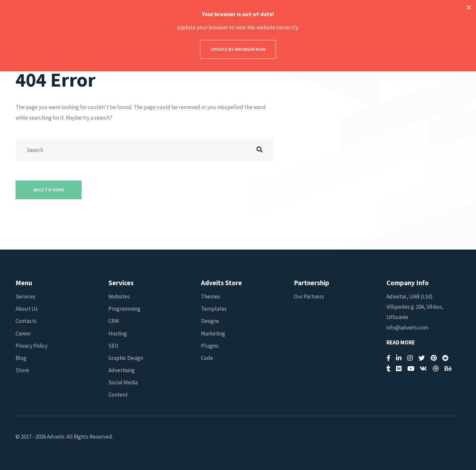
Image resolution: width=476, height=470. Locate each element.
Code (207, 358)
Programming (124, 309)
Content (118, 395)
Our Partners (309, 296)
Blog (21, 358)
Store (22, 370)
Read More (401, 343)
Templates (214, 309)
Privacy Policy (32, 346)
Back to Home (49, 190)
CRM (114, 321)
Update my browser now (238, 49)
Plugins (210, 346)
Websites (119, 296)
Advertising (122, 370)
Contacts (26, 321)
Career (23, 333)
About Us (27, 309)
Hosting (118, 333)
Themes (211, 296)
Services (25, 296)
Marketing (213, 333)
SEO (113, 346)
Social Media (123, 382)
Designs (210, 321)
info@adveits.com (407, 328)
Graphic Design (126, 358)
